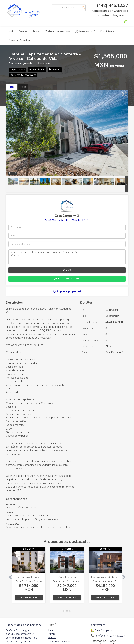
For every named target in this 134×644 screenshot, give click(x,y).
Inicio (11, 31)
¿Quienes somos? (85, 31)
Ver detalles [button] (29, 598)
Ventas (23, 31)
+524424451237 (78, 220)
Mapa (23, 87)
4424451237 (56, 220)
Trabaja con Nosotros (58, 31)
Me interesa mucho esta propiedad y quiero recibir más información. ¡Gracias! (67, 257)
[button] (9, 577)
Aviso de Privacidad (20, 40)
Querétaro (29, 63)
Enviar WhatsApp (67, 279)
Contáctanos (107, 31)
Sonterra (15, 63)
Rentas (36, 31)
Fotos (11, 87)
